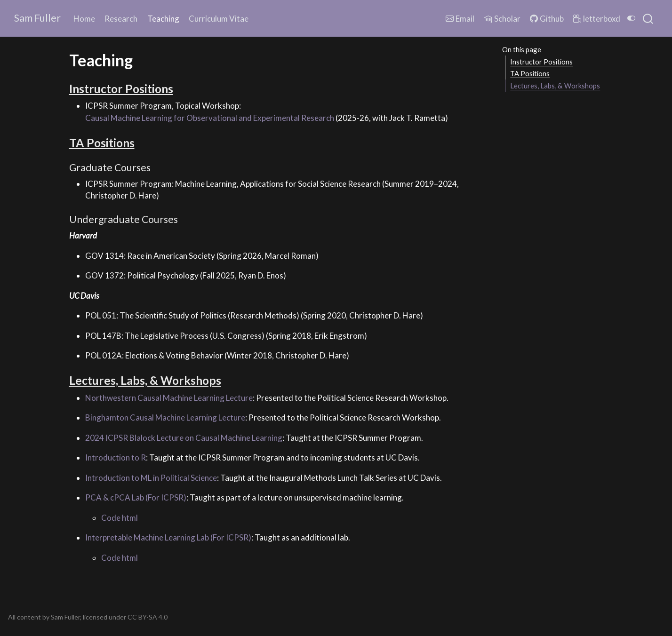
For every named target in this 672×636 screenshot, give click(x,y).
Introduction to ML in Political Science (151, 478)
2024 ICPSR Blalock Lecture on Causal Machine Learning (184, 438)
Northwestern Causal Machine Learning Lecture (169, 398)
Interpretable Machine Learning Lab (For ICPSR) (168, 537)
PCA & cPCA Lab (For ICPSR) (136, 497)
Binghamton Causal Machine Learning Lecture (165, 417)
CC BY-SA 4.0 (148, 617)
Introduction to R (116, 457)
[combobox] (648, 18)
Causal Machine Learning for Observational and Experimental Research (210, 118)
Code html (120, 518)
